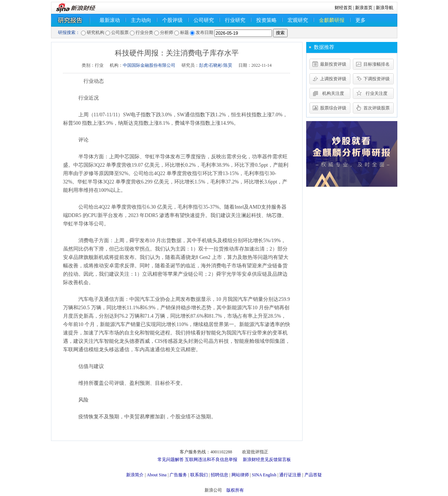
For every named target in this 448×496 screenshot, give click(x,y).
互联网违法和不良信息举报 (211, 460)
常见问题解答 (171, 460)
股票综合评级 (333, 108)
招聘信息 (219, 475)
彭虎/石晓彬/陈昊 (216, 65)
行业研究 (235, 20)
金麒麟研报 (332, 20)
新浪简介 (135, 475)
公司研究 (204, 20)
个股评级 (172, 20)
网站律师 (240, 475)
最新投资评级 (333, 64)
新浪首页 (364, 8)
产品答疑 (313, 475)
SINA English (264, 475)
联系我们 (199, 475)
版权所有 (235, 490)
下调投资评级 (377, 79)
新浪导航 (385, 8)
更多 (361, 20)
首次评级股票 (377, 108)
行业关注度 (377, 93)
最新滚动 (110, 20)
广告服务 (178, 475)
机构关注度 (333, 93)
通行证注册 (290, 475)
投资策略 (266, 20)
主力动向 (141, 20)
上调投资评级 (333, 79)
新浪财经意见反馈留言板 (267, 460)
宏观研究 (298, 20)
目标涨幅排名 (377, 64)
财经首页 (343, 8)
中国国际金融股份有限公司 (149, 65)
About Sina (157, 475)
